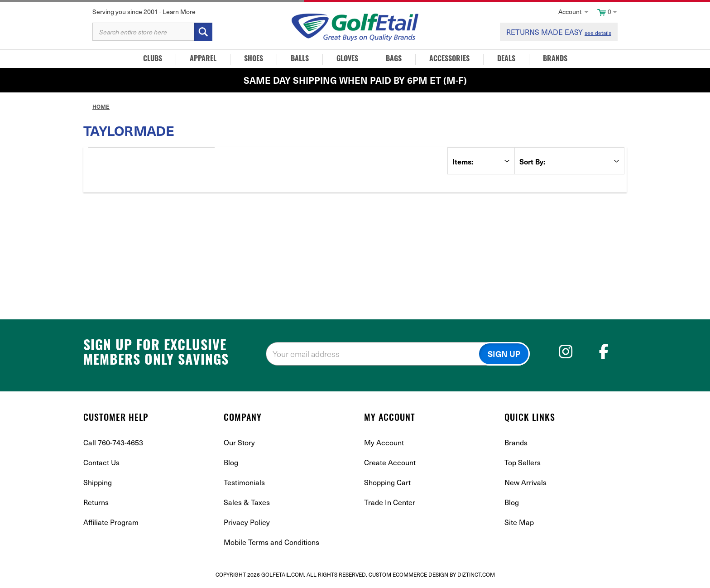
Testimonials (244, 482)
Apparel (203, 59)
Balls (300, 59)
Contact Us (101, 462)
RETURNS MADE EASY (559, 32)
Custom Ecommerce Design (408, 574)
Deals (506, 59)
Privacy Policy (247, 522)
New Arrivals (525, 482)
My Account (384, 442)
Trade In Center (390, 502)
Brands (555, 59)
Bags (394, 59)
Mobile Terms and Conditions (271, 542)
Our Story (239, 442)
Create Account (390, 462)
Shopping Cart (387, 482)
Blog (231, 462)
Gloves (347, 59)
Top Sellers (523, 462)
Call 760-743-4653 (113, 442)
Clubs (153, 59)
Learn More (179, 12)
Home (101, 106)
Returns (96, 502)
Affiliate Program (111, 522)
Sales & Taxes (247, 502)
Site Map (519, 522)
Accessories (449, 59)
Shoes (254, 59)
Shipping (98, 482)
